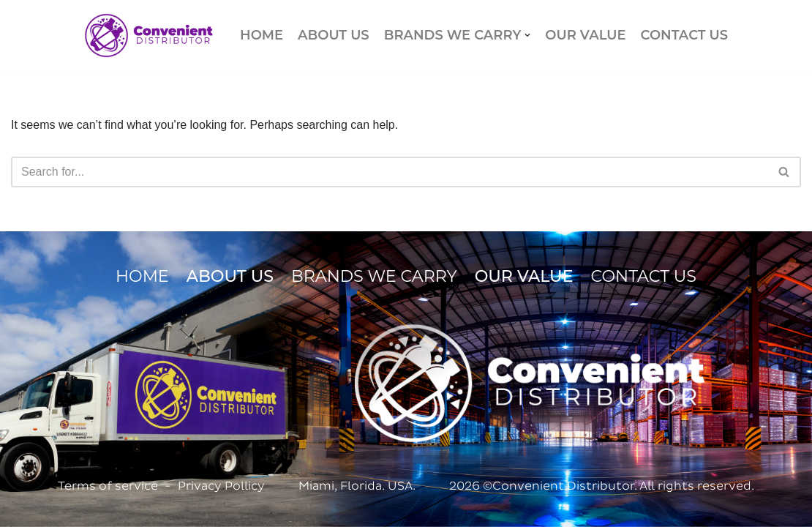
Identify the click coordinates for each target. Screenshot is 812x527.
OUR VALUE (585, 35)
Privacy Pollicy (221, 486)
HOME (262, 35)
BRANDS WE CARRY (374, 276)
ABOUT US (334, 35)
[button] (527, 35)
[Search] (390, 172)
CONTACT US (685, 35)
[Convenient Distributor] (149, 35)
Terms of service (108, 486)
